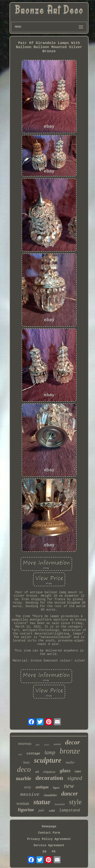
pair (41, 810)
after (38, 745)
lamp (50, 752)
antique (42, 787)
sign (20, 754)
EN (44, 852)
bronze (70, 751)
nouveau (25, 744)
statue (42, 802)
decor (72, 742)
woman (23, 803)
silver (47, 745)
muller (70, 762)
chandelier (50, 795)
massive (30, 795)
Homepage (49, 826)
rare (78, 771)
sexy (28, 787)
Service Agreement (49, 845)
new (69, 786)
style (75, 802)
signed (75, 778)
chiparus (49, 772)
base (27, 762)
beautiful (60, 804)
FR (54, 852)
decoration (49, 778)
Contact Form (49, 833)
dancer (70, 794)
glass (65, 771)
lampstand (70, 810)
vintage (33, 754)
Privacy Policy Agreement (49, 839)
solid (52, 811)
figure (56, 788)
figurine (26, 810)
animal (57, 744)
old (37, 772)
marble (24, 778)
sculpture (48, 760)
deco (24, 769)
